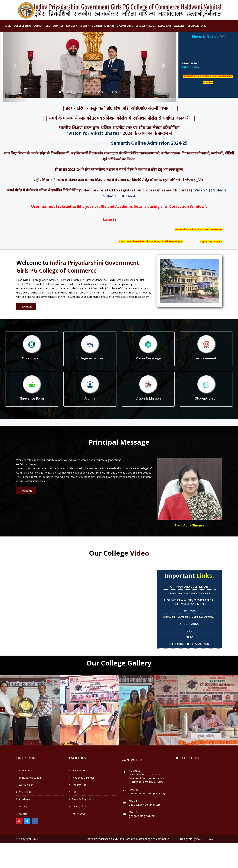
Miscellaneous (146, 26)
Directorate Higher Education (189, 593)
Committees (42, 26)
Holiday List (79, 785)
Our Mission (26, 785)
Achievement (79, 770)
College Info (22, 26)
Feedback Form (197, 26)
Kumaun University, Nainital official (189, 617)
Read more (26, 307)
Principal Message (30, 778)
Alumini (23, 813)
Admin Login (79, 813)
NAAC (189, 637)
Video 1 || (203, 190)
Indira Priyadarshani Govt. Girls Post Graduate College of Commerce (128, 839)
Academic (25, 799)
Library (109, 26)
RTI (74, 792)
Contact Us (26, 792)
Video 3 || (112, 196)
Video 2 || (222, 190)
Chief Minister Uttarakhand (189, 644)
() (222, 37)
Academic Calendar (83, 778)
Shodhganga (189, 624)
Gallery (179, 26)
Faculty (71, 26)
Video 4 (128, 196)
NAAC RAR (165, 26)
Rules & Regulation (83, 799)
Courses (58, 26)
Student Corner (91, 26)
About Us (25, 770)
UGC (189, 630)
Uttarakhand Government (189, 587)
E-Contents (125, 26)
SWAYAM (189, 610)
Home (8, 26)
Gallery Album (80, 806)
